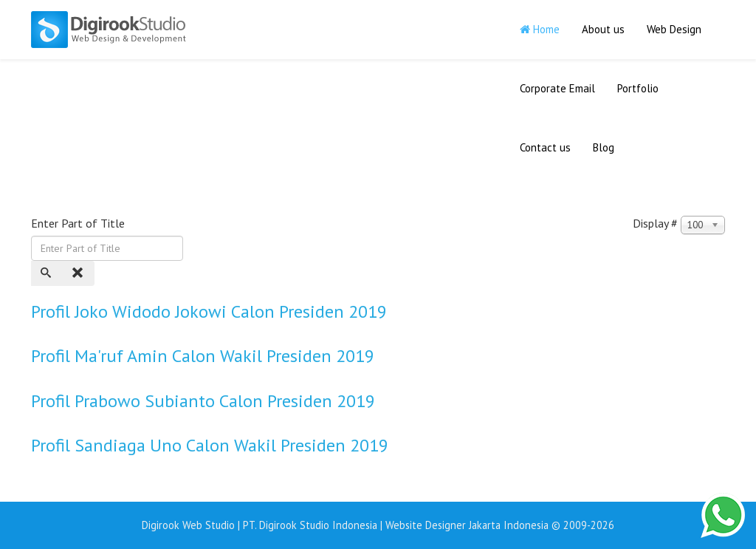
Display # (655, 223)
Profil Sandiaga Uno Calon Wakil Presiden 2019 (210, 445)
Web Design (674, 29)
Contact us (545, 147)
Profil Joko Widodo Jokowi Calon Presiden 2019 (209, 311)
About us (603, 29)
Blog (604, 147)
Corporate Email (557, 88)
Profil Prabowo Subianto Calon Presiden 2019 (203, 401)
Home (540, 29)
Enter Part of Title (79, 223)
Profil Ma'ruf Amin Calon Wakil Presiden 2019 (203, 356)
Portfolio (638, 88)
